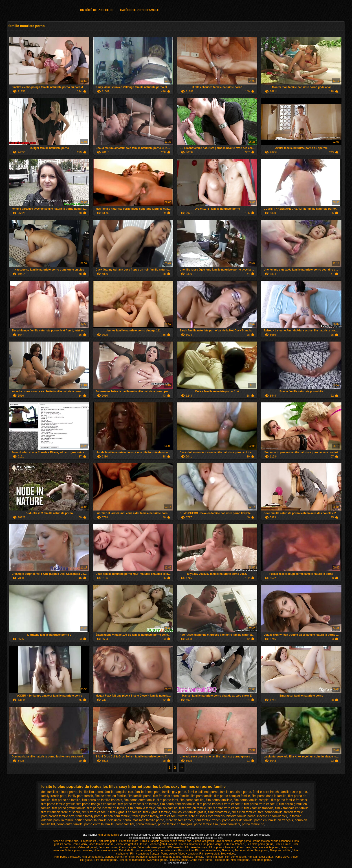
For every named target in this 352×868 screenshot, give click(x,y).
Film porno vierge (212, 844)
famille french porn (148, 792)
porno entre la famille (99, 824)
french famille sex (62, 816)
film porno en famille (66, 800)
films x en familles (244, 812)
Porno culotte (169, 854)
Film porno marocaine (132, 860)
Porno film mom (129, 841)
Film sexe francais (196, 847)
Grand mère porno (201, 860)
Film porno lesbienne (208, 850)
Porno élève (282, 857)
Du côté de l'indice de (97, 10)
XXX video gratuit (157, 860)
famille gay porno (174, 792)
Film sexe (227, 850)
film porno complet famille (232, 796)
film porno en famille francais (102, 800)
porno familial (125, 824)
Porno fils (129, 857)
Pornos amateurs (190, 844)
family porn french (80, 796)
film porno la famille (142, 808)
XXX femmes (224, 841)
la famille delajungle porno (113, 820)
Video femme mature (101, 844)
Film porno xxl (88, 841)
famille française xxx (119, 792)
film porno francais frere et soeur (220, 804)
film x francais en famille (292, 808)
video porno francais (165, 850)
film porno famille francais (289, 800)
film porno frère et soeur (261, 804)
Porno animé (186, 850)
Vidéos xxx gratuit (204, 841)
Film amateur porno (106, 860)
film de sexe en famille (110, 796)
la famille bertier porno (77, 820)
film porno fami (168, 800)
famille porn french (266, 792)
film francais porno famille (171, 796)
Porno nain (243, 847)
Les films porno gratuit (260, 844)
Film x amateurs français (145, 854)
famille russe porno (294, 792)
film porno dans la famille (269, 796)
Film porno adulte (280, 850)
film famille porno (139, 796)
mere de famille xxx (179, 820)
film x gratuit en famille (126, 812)
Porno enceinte (244, 850)
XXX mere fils (175, 847)
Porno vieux (80, 844)
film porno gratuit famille (69, 808)
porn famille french (208, 820)
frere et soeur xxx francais (207, 816)
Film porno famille (109, 835)
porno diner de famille (237, 820)
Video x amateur (188, 854)
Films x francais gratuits (154, 841)
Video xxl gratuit (87, 847)
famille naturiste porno (236, 792)
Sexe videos (228, 854)
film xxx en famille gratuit (189, 812)
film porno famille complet (252, 800)
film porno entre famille (140, 800)
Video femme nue (181, 841)
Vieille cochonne (281, 841)
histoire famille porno (241, 816)
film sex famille (167, 808)
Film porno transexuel (67, 857)
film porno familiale (219, 800)
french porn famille (117, 816)
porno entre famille (70, 824)
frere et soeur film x (173, 816)
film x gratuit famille (157, 812)
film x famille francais (259, 808)
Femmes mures (108, 847)
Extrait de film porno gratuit (135, 850)
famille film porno (91, 792)
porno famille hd (253, 824)
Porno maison (261, 841)
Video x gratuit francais (164, 844)
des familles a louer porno (59, 792)
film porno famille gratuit (58, 804)
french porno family (145, 816)
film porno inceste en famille (107, 808)
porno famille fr (230, 824)
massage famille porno (148, 820)
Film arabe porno (261, 860)
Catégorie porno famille (139, 10)
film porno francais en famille (138, 804)
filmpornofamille (219, 812)
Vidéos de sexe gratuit (152, 847)
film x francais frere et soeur (61, 812)
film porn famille (202, 796)
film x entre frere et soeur (225, 808)
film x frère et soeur (95, 812)
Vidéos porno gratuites (79, 850)
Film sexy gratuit (209, 854)
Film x (278, 844)
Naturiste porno (108, 841)
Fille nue (143, 844)
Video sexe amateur (106, 850)
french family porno (89, 816)
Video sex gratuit (126, 844)
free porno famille (270, 812)
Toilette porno (221, 860)
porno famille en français (175, 824)
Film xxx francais (235, 844)
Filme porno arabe (169, 857)
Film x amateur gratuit (260, 857)
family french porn (54, 796)
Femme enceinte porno (265, 847)
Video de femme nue (66, 841)
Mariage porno (243, 841)
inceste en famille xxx (272, 816)
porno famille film (206, 824)
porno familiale (146, 824)
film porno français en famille (96, 804)
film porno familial (192, 800)
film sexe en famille (192, 808)
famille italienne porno (203, 792)
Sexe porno (261, 850)
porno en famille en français (274, 820)
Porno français (128, 847)
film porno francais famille (178, 804)
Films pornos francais (222, 847)
